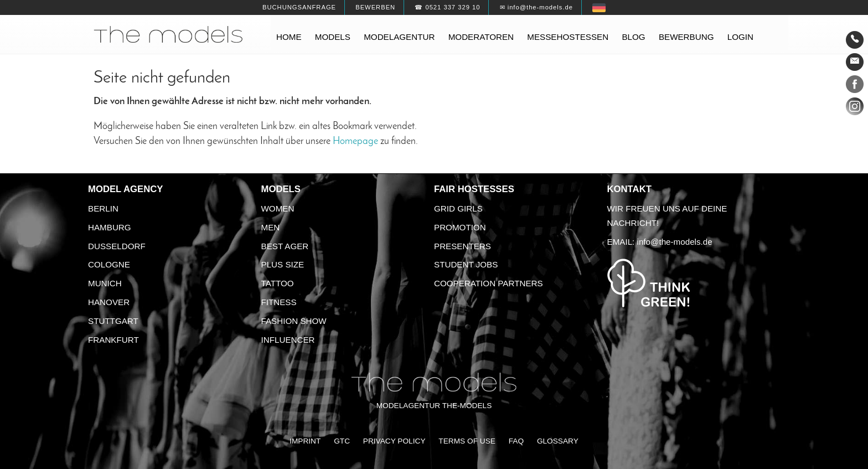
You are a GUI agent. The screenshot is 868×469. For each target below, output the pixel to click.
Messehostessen (568, 37)
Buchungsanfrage (299, 7)
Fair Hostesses (474, 189)
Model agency (126, 189)
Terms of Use (467, 441)
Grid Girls (458, 208)
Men (271, 227)
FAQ (516, 441)
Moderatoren (481, 37)
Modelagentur (399, 37)
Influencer (288, 340)
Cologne (109, 264)
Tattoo (278, 283)
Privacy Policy (394, 441)
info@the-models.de (675, 242)
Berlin (103, 208)
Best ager (285, 246)
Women (278, 208)
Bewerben (375, 7)
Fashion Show (294, 321)
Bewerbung (686, 37)
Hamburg (110, 227)
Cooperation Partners (489, 283)
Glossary (558, 441)
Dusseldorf (117, 246)
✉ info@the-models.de (536, 7)
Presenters (463, 246)
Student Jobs (466, 264)
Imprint (305, 441)
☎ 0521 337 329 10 (447, 7)
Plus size (283, 264)
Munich (105, 283)
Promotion (460, 227)
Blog (633, 37)
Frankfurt (113, 340)
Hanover (109, 302)
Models (333, 37)
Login (740, 37)
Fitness (279, 302)
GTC (342, 441)
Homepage (355, 141)
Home (289, 37)
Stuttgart (113, 321)
